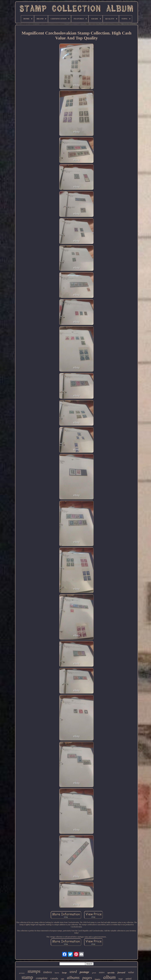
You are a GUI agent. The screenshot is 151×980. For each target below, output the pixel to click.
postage (84, 972)
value (131, 972)
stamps (34, 971)
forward (121, 973)
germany (22, 973)
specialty (111, 973)
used (73, 972)
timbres (48, 972)
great (94, 973)
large (64, 973)
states (102, 972)
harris (57, 973)
